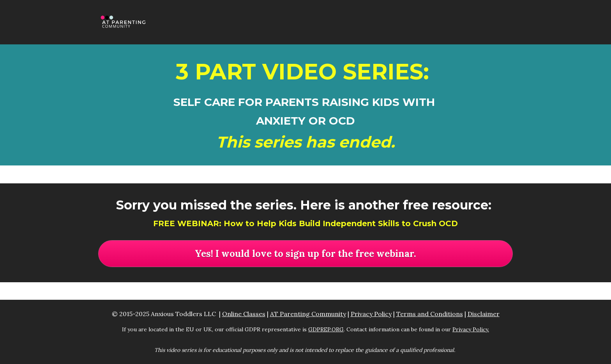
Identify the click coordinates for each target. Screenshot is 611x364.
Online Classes (244, 314)
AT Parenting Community (308, 314)
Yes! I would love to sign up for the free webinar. (305, 254)
